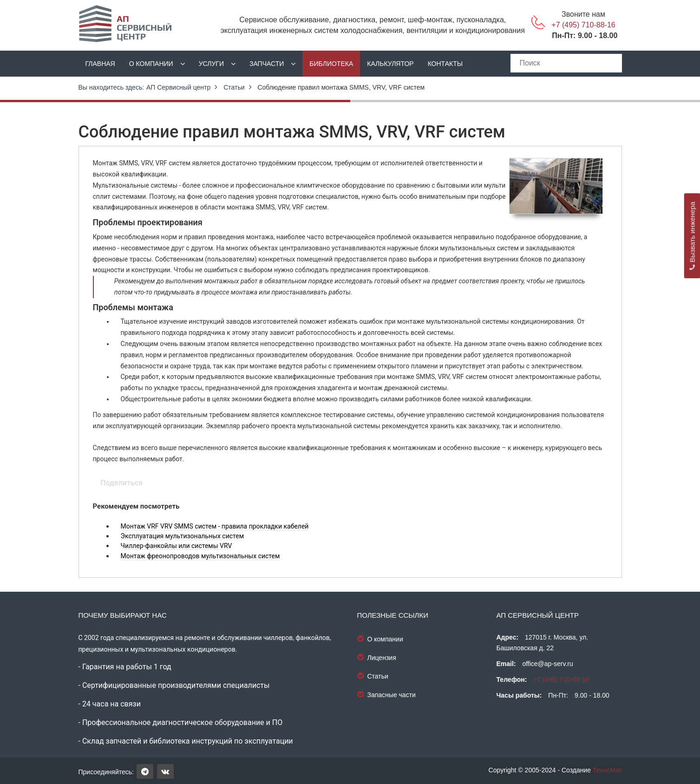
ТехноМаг (607, 770)
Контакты (445, 64)
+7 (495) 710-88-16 (583, 25)
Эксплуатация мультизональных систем (183, 536)
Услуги (211, 64)
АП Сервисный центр (178, 87)
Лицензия (377, 657)
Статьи (234, 87)
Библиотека (331, 64)
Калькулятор (390, 64)
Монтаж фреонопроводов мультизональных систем (200, 556)
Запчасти (267, 64)
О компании (151, 64)
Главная (100, 64)
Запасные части (386, 694)
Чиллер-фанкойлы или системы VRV (177, 546)
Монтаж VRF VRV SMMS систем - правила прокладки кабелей (215, 526)
